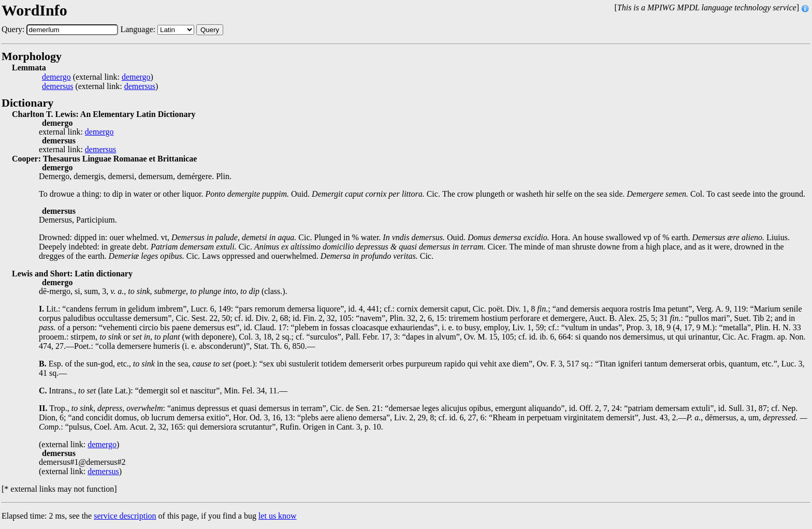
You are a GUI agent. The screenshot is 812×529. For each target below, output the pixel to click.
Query (210, 30)
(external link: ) (98, 77)
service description (125, 516)
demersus (57, 86)
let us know (278, 516)
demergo (56, 77)
